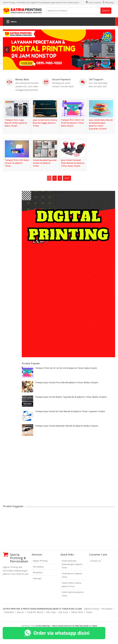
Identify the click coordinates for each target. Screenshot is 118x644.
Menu (12, 22)
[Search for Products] (79, 11)
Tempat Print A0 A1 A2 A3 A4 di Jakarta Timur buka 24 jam (73, 123)
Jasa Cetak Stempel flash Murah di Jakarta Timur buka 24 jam (73, 163)
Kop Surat (63, 612)
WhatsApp (108, 2)
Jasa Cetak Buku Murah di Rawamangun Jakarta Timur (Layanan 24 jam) (101, 124)
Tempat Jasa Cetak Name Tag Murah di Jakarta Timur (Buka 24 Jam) (71, 397)
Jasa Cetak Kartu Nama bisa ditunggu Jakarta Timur (45, 123)
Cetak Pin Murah (35, 612)
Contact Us (96, 561)
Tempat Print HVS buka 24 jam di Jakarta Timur (17, 163)
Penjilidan (38, 572)
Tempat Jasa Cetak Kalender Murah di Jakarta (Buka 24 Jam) (67, 426)
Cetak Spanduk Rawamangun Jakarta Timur (72, 564)
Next (67, 178)
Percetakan (38, 567)
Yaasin (89, 612)
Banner (21, 612)
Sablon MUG (77, 612)
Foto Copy (51, 612)
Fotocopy (37, 578)
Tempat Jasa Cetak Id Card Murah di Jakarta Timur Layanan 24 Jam (70, 411)
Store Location (94, 2)
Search (106, 11)
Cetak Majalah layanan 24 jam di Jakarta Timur (45, 163)
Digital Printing (40, 561)
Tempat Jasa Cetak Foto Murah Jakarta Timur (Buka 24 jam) (67, 382)
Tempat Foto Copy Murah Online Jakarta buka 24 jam (16, 123)
